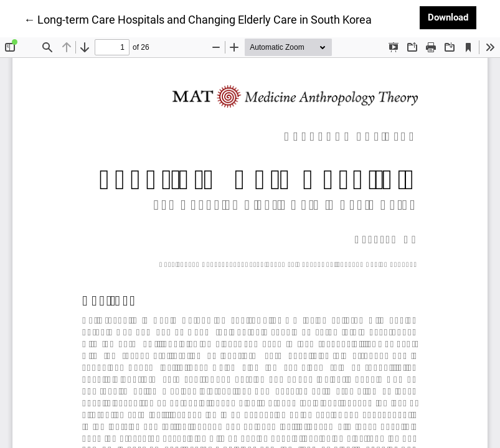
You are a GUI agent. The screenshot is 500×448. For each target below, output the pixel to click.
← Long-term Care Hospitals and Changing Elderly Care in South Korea (198, 19)
